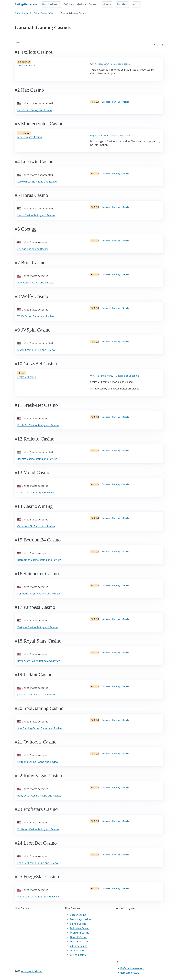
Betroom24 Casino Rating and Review (39, 560)
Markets (81, 4)
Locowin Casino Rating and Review (37, 182)
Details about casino (120, 64)
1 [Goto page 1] (150, 45)
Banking (116, 102)
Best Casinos (50, 4)
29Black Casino (79, 946)
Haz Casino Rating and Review (35, 110)
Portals (121, 4)
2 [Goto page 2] (154, 45)
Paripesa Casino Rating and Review (38, 627)
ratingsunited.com (32, 971)
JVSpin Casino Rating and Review (36, 350)
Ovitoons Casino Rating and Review (38, 762)
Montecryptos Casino (30, 137)
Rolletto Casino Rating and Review (37, 459)
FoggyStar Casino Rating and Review (38, 897)
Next (18, 42)
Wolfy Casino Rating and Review (36, 316)
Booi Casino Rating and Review (35, 283)
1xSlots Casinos (26, 65)
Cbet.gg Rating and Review (33, 249)
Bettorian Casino (80, 928)
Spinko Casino (78, 924)
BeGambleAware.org (132, 968)
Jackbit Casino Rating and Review (36, 695)
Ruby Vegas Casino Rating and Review (39, 796)
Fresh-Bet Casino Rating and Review (38, 425)
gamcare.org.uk (129, 973)
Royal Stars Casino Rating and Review (39, 661)
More (106, 4)
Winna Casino (78, 955)
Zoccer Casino (78, 915)
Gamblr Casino (79, 937)
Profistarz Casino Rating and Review (38, 829)
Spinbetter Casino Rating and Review (39, 594)
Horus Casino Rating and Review (36, 215)
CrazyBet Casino (27, 377)
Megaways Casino (80, 919)
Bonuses (106, 102)
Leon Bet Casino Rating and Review (38, 863)
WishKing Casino (80, 933)
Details (126, 102)
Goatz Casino (78, 950)
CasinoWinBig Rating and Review (36, 526)
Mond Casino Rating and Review (36, 492)
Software (69, 4)
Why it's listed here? (99, 64)
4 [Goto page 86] (162, 45)
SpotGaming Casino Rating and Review (40, 728)
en (135, 4)
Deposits (94, 4)
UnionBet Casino (80, 942)
